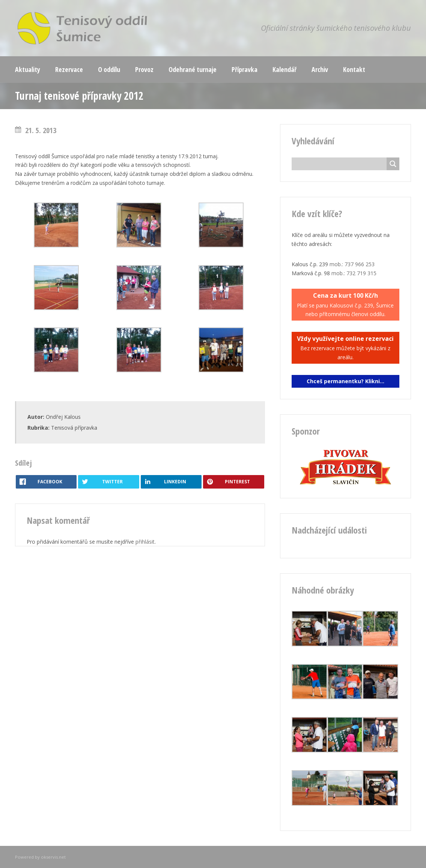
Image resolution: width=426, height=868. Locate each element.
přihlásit (145, 542)
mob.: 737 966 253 (352, 264)
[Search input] (341, 164)
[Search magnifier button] (393, 164)
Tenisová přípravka (74, 428)
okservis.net (53, 857)
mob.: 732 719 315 (354, 273)
